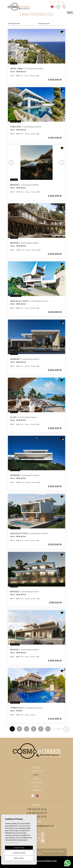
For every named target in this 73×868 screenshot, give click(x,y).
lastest (57, 729)
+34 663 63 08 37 (37, 813)
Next (62, 46)
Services (36, 783)
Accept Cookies (19, 848)
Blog (37, 786)
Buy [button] (37, 775)
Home (36, 767)
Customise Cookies (19, 853)
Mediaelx (39, 853)
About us (37, 771)
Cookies (44, 851)
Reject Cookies (19, 858)
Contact (36, 790)
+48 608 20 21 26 (37, 809)
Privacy (37, 851)
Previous (11, 46)
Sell (37, 779)
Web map (52, 851)
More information (12, 843)
